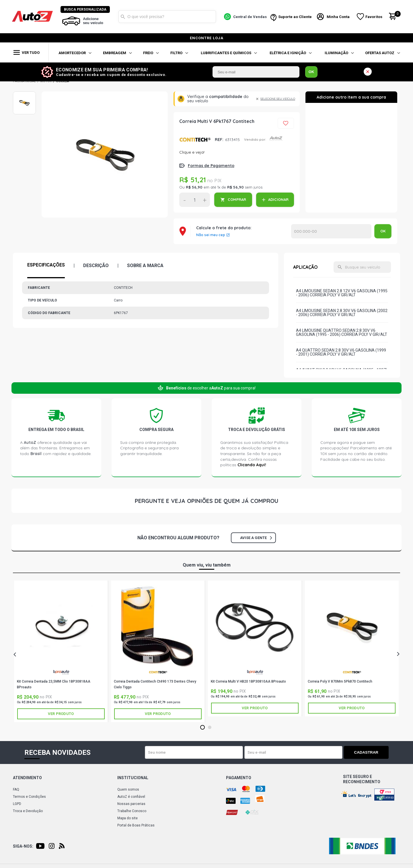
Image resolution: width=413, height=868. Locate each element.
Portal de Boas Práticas (136, 825)
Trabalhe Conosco (132, 811)
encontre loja (207, 38)
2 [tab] (210, 728)
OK (311, 72)
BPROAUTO (61, 672)
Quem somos (128, 789)
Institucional (133, 778)
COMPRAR (237, 199)
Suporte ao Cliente (295, 17)
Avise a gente (256, 538)
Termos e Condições (29, 797)
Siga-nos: (23, 846)
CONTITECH (195, 140)
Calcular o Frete (331, 231)
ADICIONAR (278, 199)
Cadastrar (369, 752)
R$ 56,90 (194, 187)
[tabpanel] (61, 651)
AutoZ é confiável (131, 797)
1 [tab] (202, 728)
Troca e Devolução (28, 811)
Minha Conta (338, 17)
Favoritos (374, 17)
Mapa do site (127, 818)
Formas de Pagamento (211, 166)
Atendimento (27, 778)
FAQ (16, 789)
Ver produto (61, 714)
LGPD (17, 804)
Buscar (123, 17)
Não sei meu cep (211, 235)
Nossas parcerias (131, 804)
